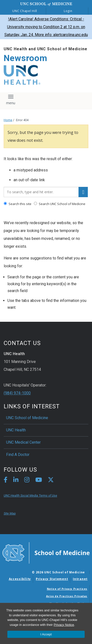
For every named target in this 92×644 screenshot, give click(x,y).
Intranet (80, 579)
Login (68, 11)
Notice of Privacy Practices (67, 589)
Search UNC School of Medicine (60, 204)
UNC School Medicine (46, 4)
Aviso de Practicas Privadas (67, 596)
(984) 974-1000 (17, 393)
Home (8, 120)
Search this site (18, 204)
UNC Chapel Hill (25, 11)
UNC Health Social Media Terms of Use (30, 496)
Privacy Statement (52, 579)
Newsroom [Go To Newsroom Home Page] (26, 58)
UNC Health (16, 430)
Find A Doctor (18, 455)
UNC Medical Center (23, 442)
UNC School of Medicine (27, 418)
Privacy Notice (64, 625)
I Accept (46, 634)
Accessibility (20, 579)
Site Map (10, 513)
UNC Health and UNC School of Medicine (46, 49)
